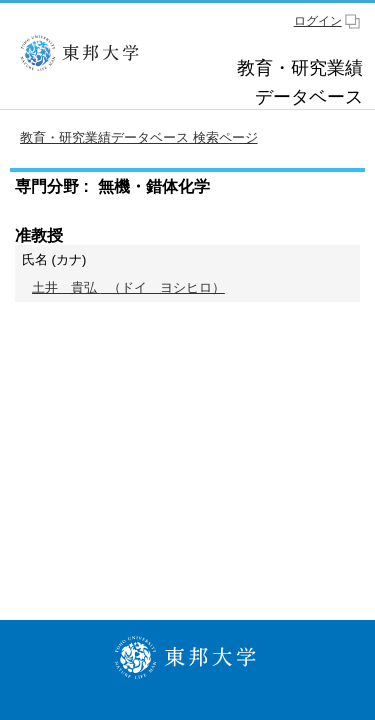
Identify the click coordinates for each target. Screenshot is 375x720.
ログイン (318, 21)
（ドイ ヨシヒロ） (128, 287)
